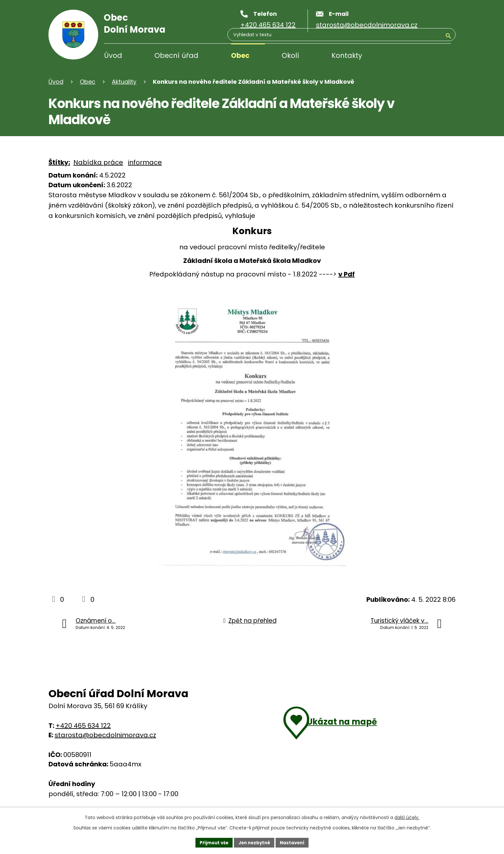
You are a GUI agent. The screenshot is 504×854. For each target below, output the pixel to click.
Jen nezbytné (254, 842)
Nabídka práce (98, 162)
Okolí (290, 55)
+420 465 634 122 (83, 726)
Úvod (113, 55)
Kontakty (347, 55)
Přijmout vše (212, 842)
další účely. (407, 816)
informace (145, 162)
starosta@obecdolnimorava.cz (105, 735)
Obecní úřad (176, 55)
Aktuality (124, 82)
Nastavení (295, 842)
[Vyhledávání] (420, 56)
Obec (240, 55)
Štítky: (59, 162)
